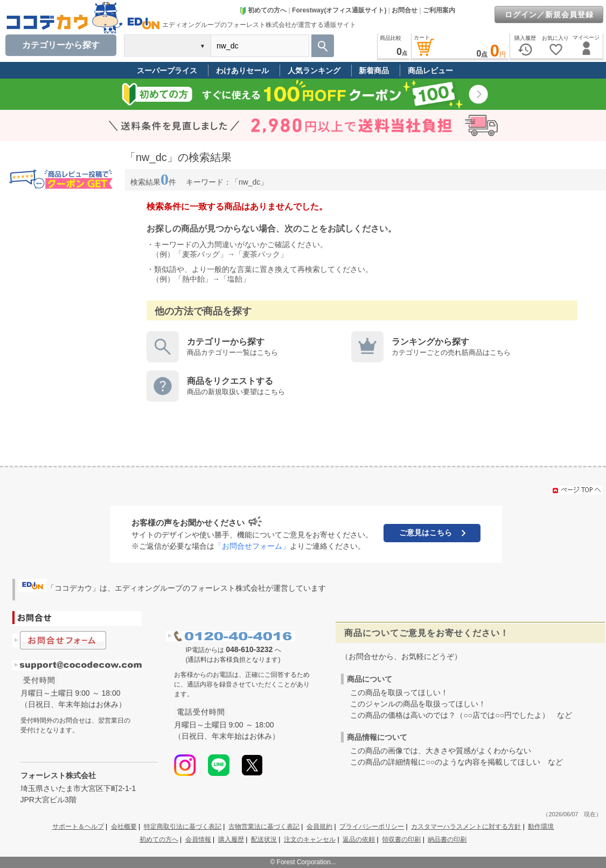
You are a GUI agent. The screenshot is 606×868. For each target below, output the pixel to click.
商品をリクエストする (230, 381)
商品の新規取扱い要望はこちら (236, 392)
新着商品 (374, 71)
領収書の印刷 (401, 839)
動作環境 (541, 827)
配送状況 (264, 839)
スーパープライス (167, 71)
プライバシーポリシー (372, 827)
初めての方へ (263, 10)
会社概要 (124, 827)
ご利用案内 (439, 10)
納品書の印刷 (447, 839)
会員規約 (319, 827)
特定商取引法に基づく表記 (183, 827)
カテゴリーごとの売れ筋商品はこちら (451, 352)
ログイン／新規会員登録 (549, 15)
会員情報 (198, 839)
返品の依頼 (359, 839)
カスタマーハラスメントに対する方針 (466, 827)
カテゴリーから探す (226, 342)
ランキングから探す (430, 342)
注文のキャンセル (310, 839)
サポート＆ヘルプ (78, 827)
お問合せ (405, 10)
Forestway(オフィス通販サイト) (339, 10)
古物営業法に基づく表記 (264, 827)
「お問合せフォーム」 (252, 546)
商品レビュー (430, 71)
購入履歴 (231, 839)
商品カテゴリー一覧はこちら (232, 352)
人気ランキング (314, 71)
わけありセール (242, 71)
